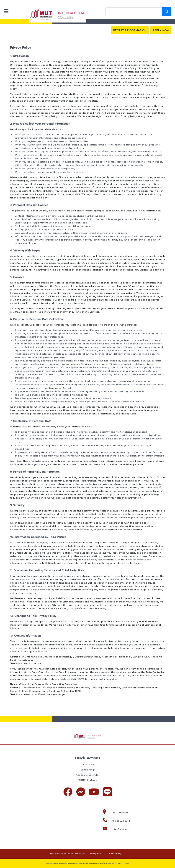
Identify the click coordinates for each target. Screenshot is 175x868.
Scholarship (88, 770)
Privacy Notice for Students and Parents (68, 854)
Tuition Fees (87, 764)
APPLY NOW (161, 30)
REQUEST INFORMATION (130, 30)
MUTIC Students (87, 780)
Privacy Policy (96, 854)
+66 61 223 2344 (121, 821)
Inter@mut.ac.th (121, 829)
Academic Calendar (88, 775)
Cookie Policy (115, 854)
